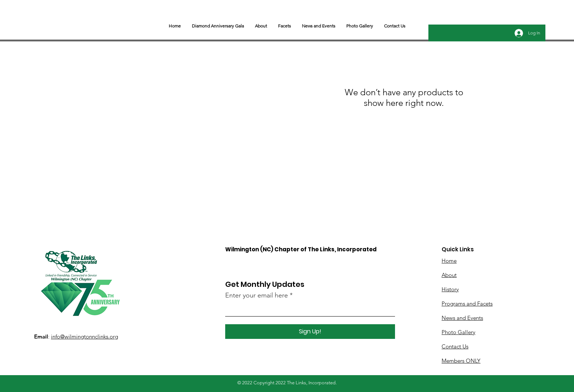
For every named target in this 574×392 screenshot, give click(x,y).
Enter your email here (257, 295)
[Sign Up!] (310, 332)
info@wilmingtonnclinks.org (85, 336)
